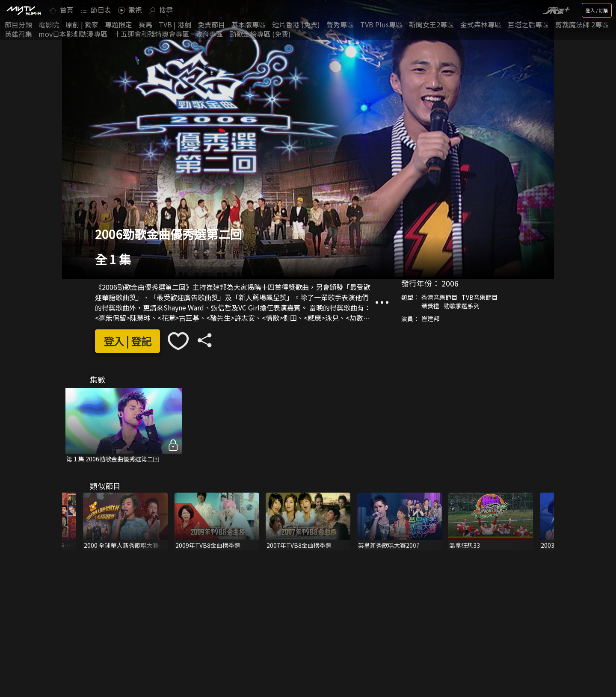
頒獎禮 (430, 306)
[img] (24, 10)
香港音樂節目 (439, 297)
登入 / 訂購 (597, 10)
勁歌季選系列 (462, 306)
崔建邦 (430, 319)
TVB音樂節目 (480, 297)
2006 (450, 283)
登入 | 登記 (127, 341)
